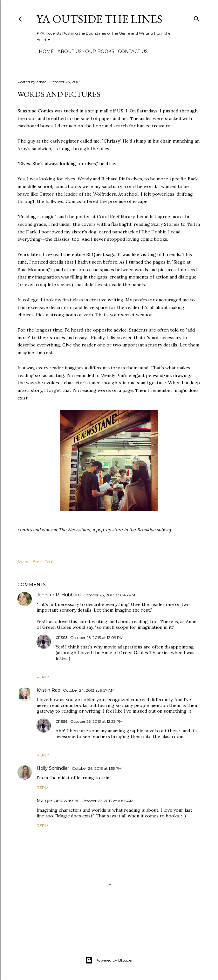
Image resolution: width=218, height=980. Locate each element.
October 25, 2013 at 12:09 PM (97, 638)
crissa (62, 637)
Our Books (98, 51)
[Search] (197, 18)
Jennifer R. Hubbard (59, 595)
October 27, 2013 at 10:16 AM (107, 801)
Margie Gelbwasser (58, 801)
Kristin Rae (48, 690)
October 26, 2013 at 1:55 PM (97, 768)
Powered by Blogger (109, 960)
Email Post (43, 562)
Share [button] (23, 562)
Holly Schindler (53, 768)
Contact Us (131, 51)
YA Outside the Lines (99, 19)
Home (44, 51)
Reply (43, 677)
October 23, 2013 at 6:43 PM (109, 595)
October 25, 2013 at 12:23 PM (96, 721)
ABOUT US (67, 51)
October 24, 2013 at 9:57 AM (89, 690)
